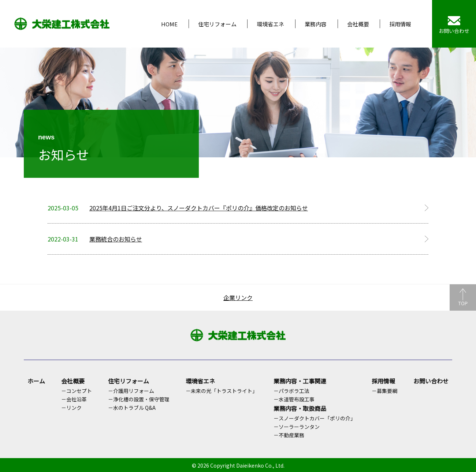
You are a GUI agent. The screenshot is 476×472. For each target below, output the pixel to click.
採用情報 (400, 24)
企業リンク (238, 297)
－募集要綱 (384, 391)
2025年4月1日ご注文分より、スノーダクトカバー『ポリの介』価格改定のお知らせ (199, 208)
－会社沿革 (74, 399)
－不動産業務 (289, 435)
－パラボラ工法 (291, 391)
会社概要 (358, 24)
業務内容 (316, 24)
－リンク (71, 408)
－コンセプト (77, 391)
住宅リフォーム (217, 24)
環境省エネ (270, 24)
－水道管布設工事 (294, 399)
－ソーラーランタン (297, 427)
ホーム (36, 381)
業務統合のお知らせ (116, 239)
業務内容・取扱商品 (300, 408)
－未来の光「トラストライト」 (222, 391)
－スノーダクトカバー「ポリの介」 (315, 418)
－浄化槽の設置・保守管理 (139, 399)
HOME (169, 24)
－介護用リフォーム (131, 391)
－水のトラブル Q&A (132, 408)
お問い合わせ (431, 381)
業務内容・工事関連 (300, 381)
